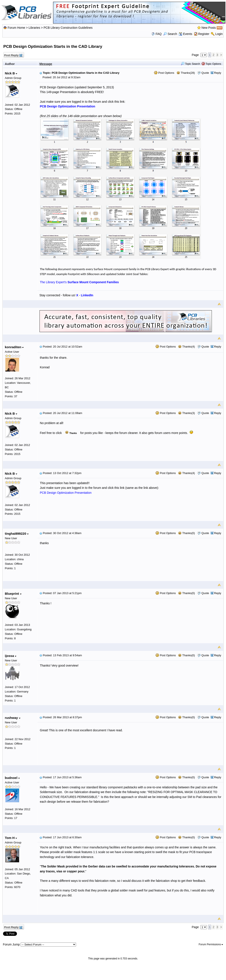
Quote (205, 73)
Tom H (11, 838)
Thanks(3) (186, 413)
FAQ (159, 34)
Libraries (34, 28)
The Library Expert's (79, 282)
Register (204, 34)
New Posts (209, 28)
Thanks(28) (186, 73)
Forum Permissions (211, 944)
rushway (13, 718)
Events (186, 34)
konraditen (14, 347)
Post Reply (13, 55)
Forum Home (16, 28)
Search (170, 34)
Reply (218, 73)
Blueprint (13, 594)
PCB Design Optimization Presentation (66, 493)
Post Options (164, 73)
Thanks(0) (186, 533)
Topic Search (190, 64)
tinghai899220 (17, 534)
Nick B (11, 73)
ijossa (11, 656)
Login (219, 34)
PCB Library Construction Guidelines (68, 28)
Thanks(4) (186, 347)
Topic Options (211, 64)
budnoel (12, 778)
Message (46, 64)
